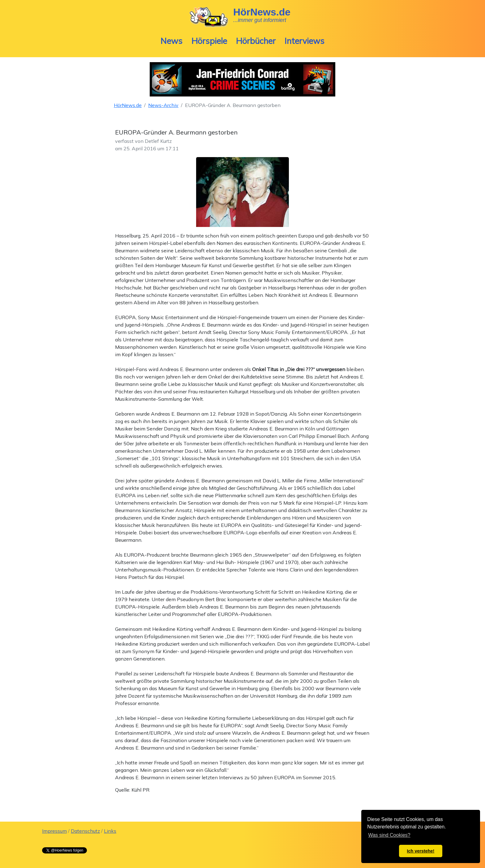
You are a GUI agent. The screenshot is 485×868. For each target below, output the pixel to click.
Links (110, 831)
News (172, 41)
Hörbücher (256, 41)
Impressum (54, 831)
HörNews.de (128, 105)
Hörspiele (209, 41)
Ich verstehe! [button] (421, 851)
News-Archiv (163, 105)
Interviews (305, 41)
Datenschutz (85, 831)
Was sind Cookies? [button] (389, 835)
